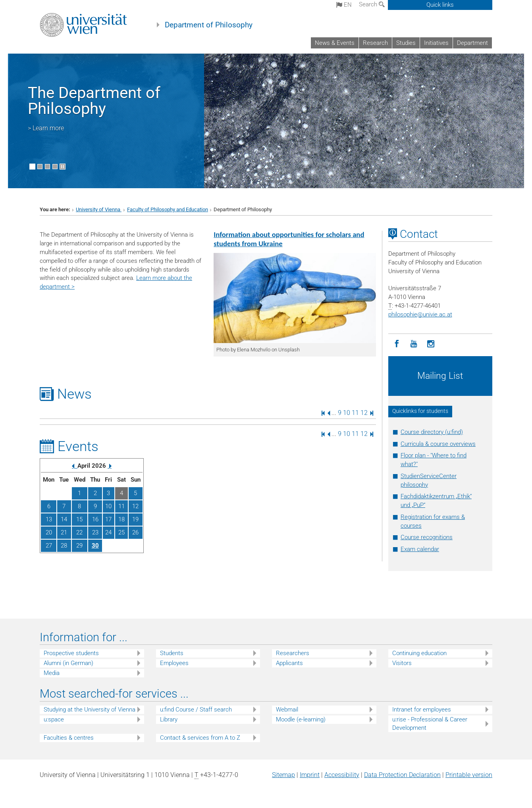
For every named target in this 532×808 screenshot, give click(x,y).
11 (355, 413)
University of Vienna (99, 209)
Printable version (469, 775)
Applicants (289, 663)
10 (347, 413)
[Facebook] (397, 344)
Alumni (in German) (68, 663)
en (344, 5)
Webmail (287, 710)
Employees (174, 663)
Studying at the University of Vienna (90, 710)
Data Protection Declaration (402, 775)
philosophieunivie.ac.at (420, 314)
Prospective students (71, 653)
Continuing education (419, 653)
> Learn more (46, 128)
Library (169, 719)
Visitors (402, 663)
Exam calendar (420, 549)
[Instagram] (431, 344)
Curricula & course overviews (438, 444)
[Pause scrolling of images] (63, 167)
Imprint (310, 775)
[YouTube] (414, 344)
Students (172, 653)
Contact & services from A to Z (200, 738)
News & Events (335, 43)
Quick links (440, 5)
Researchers (293, 653)
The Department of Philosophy (94, 101)
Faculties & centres (69, 738)
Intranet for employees (422, 710)
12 (364, 413)
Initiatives (436, 43)
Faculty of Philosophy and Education (168, 209)
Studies (406, 43)
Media (52, 673)
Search (372, 4)
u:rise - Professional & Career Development (430, 724)
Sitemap (283, 775)
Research (375, 43)
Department (472, 43)
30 (95, 546)
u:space (54, 719)
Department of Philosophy (209, 25)
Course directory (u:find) (432, 432)
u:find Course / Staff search (196, 710)
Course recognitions (427, 537)
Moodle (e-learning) (301, 719)
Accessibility (342, 775)
